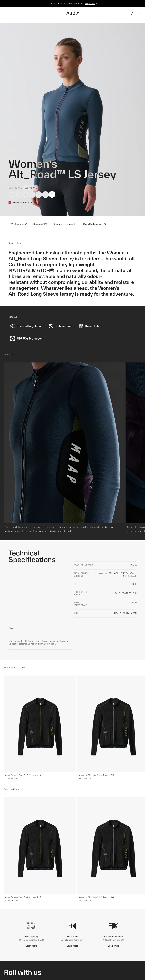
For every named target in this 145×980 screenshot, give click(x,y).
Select (62, 195)
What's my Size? (19, 224)
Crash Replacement (95, 224)
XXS (12, 195)
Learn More (31, 946)
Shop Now (90, 4)
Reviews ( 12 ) (40, 224)
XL (45, 195)
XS (19, 195)
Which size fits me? (23, 203)
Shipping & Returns (65, 224)
